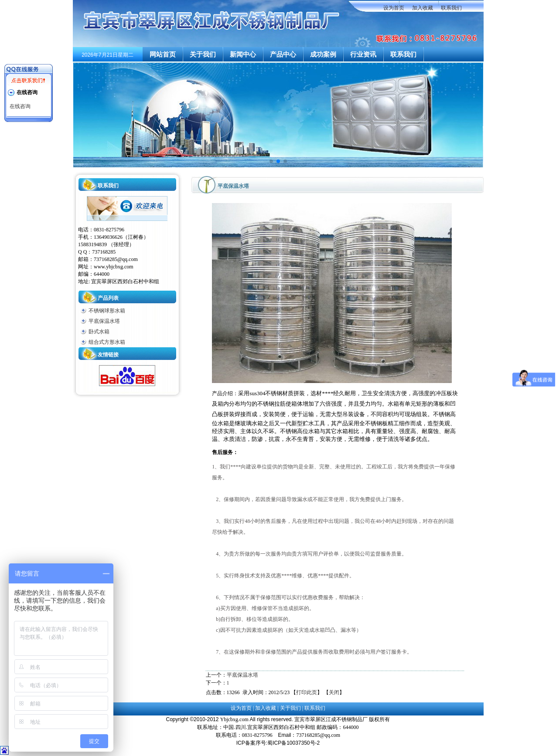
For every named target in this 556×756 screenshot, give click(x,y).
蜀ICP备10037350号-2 (293, 743)
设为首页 (394, 8)
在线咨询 (20, 106)
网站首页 (163, 54)
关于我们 (203, 54)
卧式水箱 (99, 332)
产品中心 (283, 54)
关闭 (334, 692)
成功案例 (323, 54)
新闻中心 (243, 54)
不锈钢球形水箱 (107, 311)
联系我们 (451, 8)
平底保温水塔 (104, 321)
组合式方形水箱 (107, 342)
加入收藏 (423, 8)
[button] (271, 161)
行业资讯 (363, 54)
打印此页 (307, 692)
